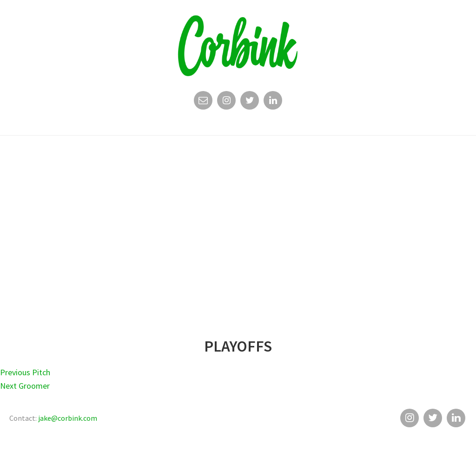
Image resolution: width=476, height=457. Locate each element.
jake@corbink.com (68, 418)
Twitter (250, 103)
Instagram (226, 103)
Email (203, 103)
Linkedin (273, 103)
